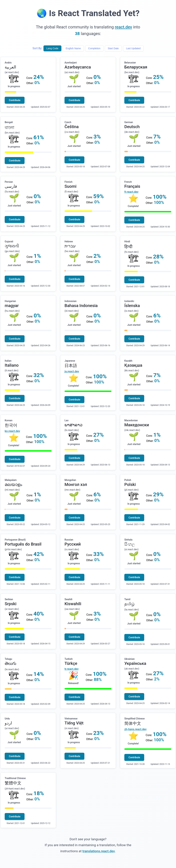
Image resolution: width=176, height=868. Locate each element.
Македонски (137, 425)
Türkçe (71, 663)
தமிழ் (129, 604)
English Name (73, 48)
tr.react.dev (72, 669)
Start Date (113, 48)
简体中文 (133, 723)
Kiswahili (73, 604)
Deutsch (132, 127)
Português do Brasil (23, 544)
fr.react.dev (131, 192)
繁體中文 (13, 783)
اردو (8, 723)
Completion (94, 48)
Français (132, 186)
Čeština (72, 127)
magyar (12, 306)
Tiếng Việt (74, 723)
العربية (10, 67)
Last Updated (133, 48)
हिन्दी (128, 247)
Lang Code (52, 48)
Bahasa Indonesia (81, 306)
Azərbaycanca (78, 67)
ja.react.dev (72, 371)
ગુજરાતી (12, 246)
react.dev (123, 27)
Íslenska (132, 306)
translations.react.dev (99, 851)
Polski (130, 485)
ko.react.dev (12, 431)
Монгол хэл (76, 485)
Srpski (11, 604)
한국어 (11, 425)
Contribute (15, 100)
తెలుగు (10, 663)
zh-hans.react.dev (135, 729)
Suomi (71, 186)
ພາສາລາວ (73, 425)
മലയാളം (13, 485)
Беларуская (136, 67)
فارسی (11, 186)
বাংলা (9, 128)
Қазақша (133, 365)
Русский (73, 544)
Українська (135, 663)
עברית (70, 246)
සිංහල (130, 544)
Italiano (12, 365)
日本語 (71, 366)
